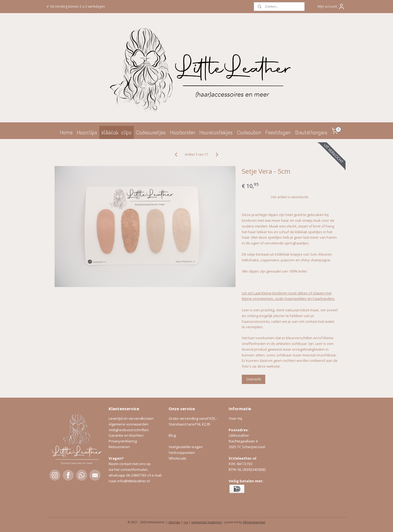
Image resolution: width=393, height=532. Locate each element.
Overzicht (254, 379)
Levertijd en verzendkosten (131, 418)
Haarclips (87, 132)
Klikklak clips (117, 132)
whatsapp (117, 475)
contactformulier (134, 469)
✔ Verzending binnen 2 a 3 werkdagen (76, 6)
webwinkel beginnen (207, 522)
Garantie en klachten (126, 435)
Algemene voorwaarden (129, 424)
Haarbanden (183, 132)
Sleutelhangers (311, 132)
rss (186, 522)
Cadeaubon (249, 132)
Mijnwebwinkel (254, 522)
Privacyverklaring (123, 441)
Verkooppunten (182, 453)
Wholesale (178, 458)
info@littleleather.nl (134, 481)
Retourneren (119, 447)
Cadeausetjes (151, 132)
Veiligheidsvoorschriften (129, 430)
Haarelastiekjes (216, 132)
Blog (172, 435)
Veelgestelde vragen (186, 447)
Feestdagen (278, 132)
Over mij (235, 418)
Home (66, 132)
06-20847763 (136, 475)
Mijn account (331, 7)
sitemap (174, 522)
